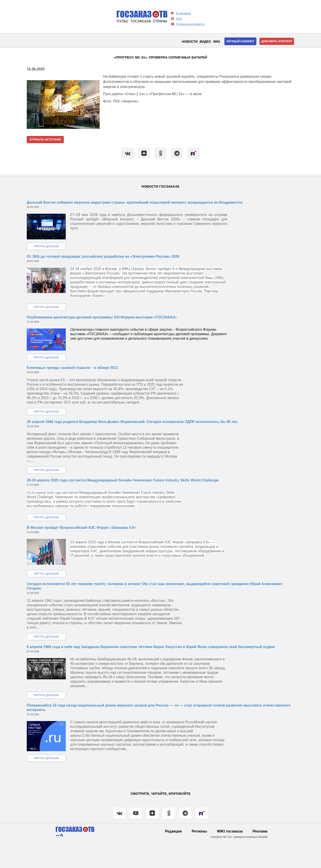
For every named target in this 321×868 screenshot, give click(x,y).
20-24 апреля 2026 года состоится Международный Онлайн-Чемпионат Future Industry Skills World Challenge (123, 480)
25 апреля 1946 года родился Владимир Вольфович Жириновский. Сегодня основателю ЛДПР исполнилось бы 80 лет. (132, 422)
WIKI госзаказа (230, 831)
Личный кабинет (240, 41)
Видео (205, 42)
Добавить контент (277, 41)
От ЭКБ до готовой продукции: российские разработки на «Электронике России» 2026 (103, 256)
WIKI (217, 42)
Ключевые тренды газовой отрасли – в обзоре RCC (73, 368)
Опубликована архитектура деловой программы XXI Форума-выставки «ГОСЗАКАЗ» (102, 317)
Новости (190, 42)
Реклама (260, 831)
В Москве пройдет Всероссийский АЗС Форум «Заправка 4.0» (81, 528)
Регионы (199, 831)
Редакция (173, 831)
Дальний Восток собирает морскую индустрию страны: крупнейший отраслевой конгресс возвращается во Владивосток (135, 202)
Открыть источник (45, 139)
